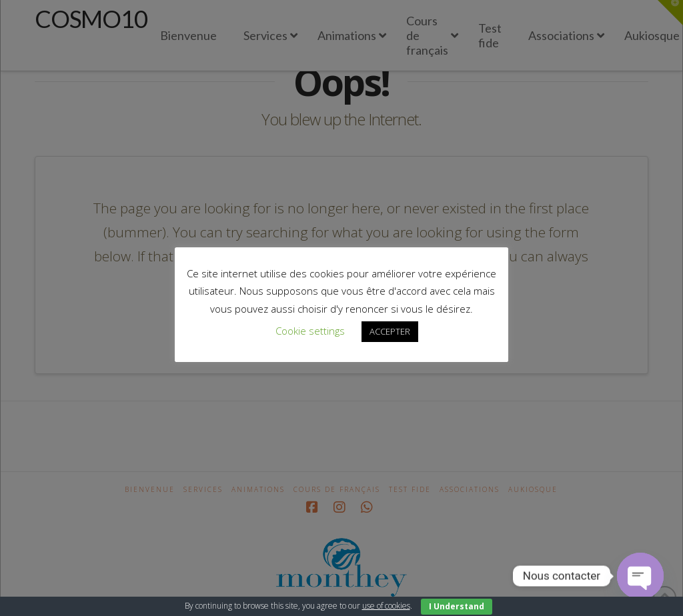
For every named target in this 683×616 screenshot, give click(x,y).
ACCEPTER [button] (390, 331)
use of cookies (386, 606)
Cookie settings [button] (310, 331)
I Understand (457, 606)
